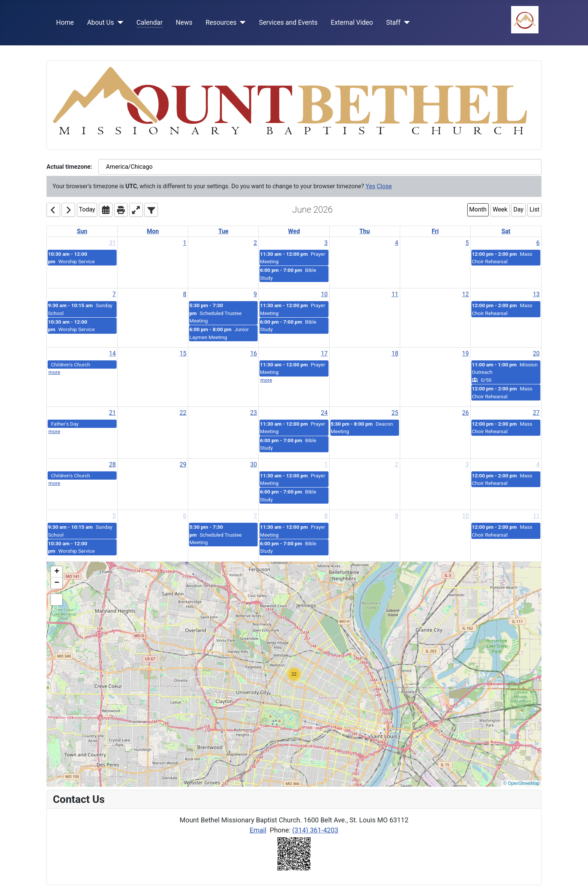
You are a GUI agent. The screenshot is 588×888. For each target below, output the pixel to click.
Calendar (150, 22)
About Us (100, 22)
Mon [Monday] (153, 231)
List (534, 209)
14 (112, 353)
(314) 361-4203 (315, 830)
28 (112, 464)
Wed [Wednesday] (294, 231)
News (184, 22)
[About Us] (119, 22)
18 (395, 353)
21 (112, 413)
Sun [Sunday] (82, 231)
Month (478, 209)
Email (258, 830)
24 (324, 413)
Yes (370, 186)
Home (65, 22)
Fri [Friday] (435, 231)
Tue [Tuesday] (223, 231)
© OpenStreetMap (521, 783)
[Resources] (241, 22)
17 (324, 353)
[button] (294, 674)
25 (395, 413)
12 (465, 294)
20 (536, 353)
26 (465, 413)
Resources (221, 22)
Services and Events (288, 22)
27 (536, 413)
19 (465, 353)
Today (87, 209)
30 (253, 464)
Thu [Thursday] (364, 231)
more (54, 372)
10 (324, 294)
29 (183, 464)
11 (395, 294)
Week (500, 209)
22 (183, 413)
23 (253, 413)
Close (384, 186)
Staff (393, 22)
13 (536, 294)
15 (183, 353)
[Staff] (405, 22)
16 (253, 353)
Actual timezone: (69, 167)
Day (518, 209)
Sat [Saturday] (506, 231)
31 (112, 243)
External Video (352, 22)
